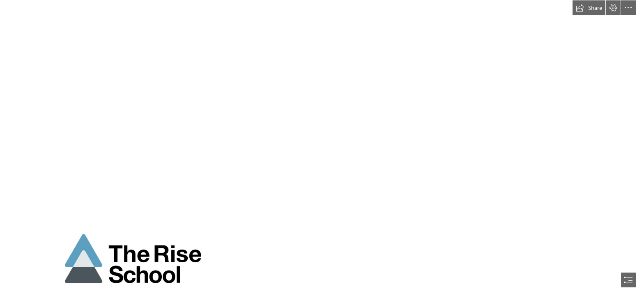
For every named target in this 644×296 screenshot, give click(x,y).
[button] (589, 8)
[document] (322, 148)
